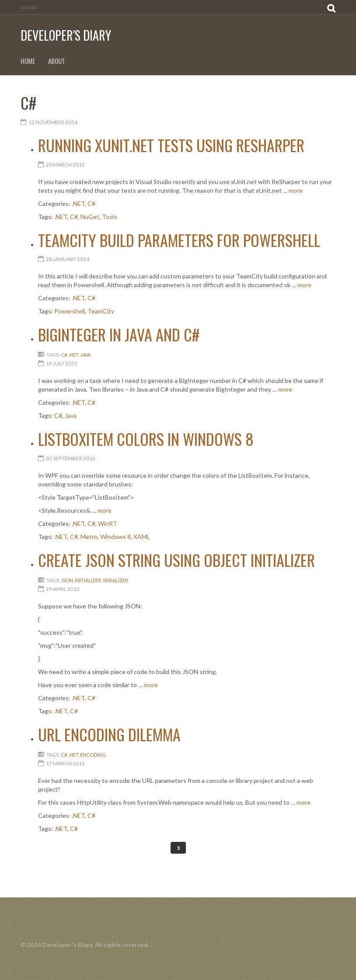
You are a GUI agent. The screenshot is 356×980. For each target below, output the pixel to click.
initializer (88, 580)
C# (91, 203)
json (67, 580)
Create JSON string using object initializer (176, 560)
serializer (115, 580)
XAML (142, 537)
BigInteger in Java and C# (119, 334)
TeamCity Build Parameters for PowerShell (179, 240)
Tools (110, 217)
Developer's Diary (66, 35)
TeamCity (101, 311)
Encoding (93, 755)
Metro (89, 537)
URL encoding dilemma (109, 734)
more (296, 190)
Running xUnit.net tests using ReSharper (171, 145)
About (57, 61)
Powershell (70, 311)
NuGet (90, 217)
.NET (78, 203)
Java (85, 355)
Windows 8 (115, 537)
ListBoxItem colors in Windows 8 (146, 439)
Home (28, 61)
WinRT (108, 523)
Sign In (28, 7)
